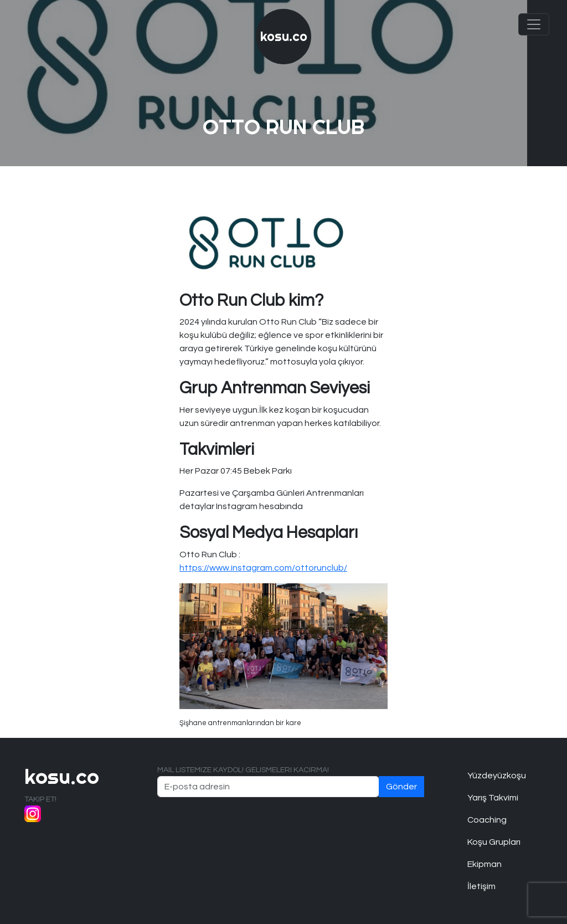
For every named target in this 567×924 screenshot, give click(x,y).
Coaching (487, 820)
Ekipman (484, 864)
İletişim (481, 886)
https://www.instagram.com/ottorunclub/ (263, 568)
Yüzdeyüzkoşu (497, 776)
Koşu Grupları (494, 842)
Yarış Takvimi (493, 798)
